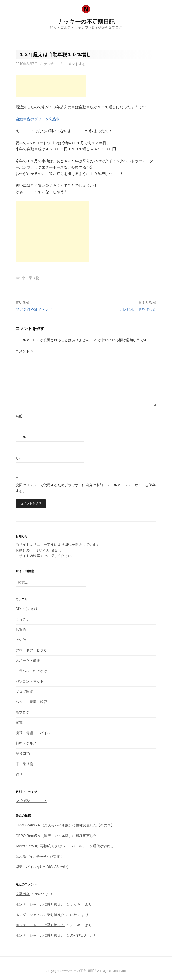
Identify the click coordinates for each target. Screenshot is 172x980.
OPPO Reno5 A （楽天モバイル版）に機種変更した (56, 836)
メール (21, 437)
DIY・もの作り (27, 609)
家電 (19, 723)
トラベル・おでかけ (31, 671)
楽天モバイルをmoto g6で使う (39, 856)
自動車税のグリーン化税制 (38, 119)
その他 (21, 640)
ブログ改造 (24, 692)
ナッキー (51, 64)
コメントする (75, 64)
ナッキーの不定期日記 (86, 22)
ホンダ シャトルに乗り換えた (40, 905)
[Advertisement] (51, 86)
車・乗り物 (30, 278)
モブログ (23, 712)
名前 (19, 416)
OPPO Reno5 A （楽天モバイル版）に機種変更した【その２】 (65, 825)
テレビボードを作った (138, 309)
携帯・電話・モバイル (33, 733)
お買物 (21, 630)
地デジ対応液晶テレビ (34, 309)
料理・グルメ (26, 743)
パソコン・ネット (30, 681)
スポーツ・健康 (28, 661)
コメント (25, 351)
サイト (21, 458)
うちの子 (23, 619)
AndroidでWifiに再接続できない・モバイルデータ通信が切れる (65, 846)
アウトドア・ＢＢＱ (31, 650)
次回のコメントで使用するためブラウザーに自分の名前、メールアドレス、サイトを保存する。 (86, 488)
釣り (19, 774)
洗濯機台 (23, 894)
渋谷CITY (23, 754)
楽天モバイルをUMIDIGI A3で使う (42, 867)
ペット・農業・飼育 (31, 702)
